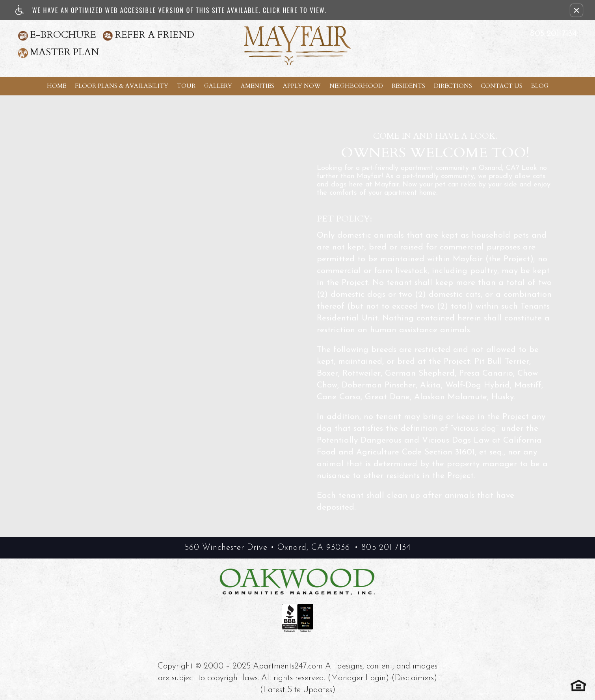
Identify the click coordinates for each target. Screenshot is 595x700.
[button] (576, 10)
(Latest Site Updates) (297, 690)
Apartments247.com (288, 666)
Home (57, 86)
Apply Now (302, 86)
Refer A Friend (154, 35)
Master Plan (65, 52)
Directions (453, 86)
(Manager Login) (358, 678)
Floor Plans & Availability (122, 86)
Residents (408, 86)
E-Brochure (63, 35)
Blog (540, 86)
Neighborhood (356, 86)
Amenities (258, 86)
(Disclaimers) (414, 678)
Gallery (218, 86)
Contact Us (502, 86)
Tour (186, 86)
